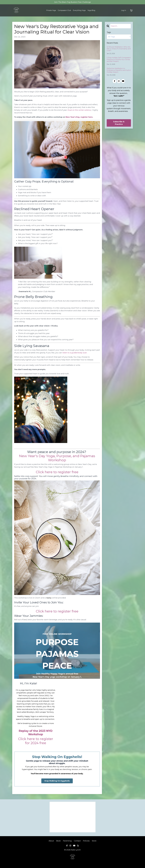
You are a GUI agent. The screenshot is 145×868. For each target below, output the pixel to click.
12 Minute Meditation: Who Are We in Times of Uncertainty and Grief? (119, 49)
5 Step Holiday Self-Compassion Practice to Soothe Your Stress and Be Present (119, 59)
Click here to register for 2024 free (36, 741)
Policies (86, 841)
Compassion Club (64, 10)
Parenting (67, 841)
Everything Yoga (80, 10)
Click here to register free (57, 472)
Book (58, 841)
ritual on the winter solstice (79, 110)
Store (94, 841)
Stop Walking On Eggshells (57, 781)
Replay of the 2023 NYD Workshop (36, 733)
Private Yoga (49, 10)
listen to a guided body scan (74, 353)
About (51, 841)
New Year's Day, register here (79, 117)
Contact (77, 841)
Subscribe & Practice (119, 123)
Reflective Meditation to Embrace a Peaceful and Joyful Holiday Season (119, 70)
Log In (123, 10)
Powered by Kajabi (73, 863)
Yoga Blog (93, 10)
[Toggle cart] (131, 10)
